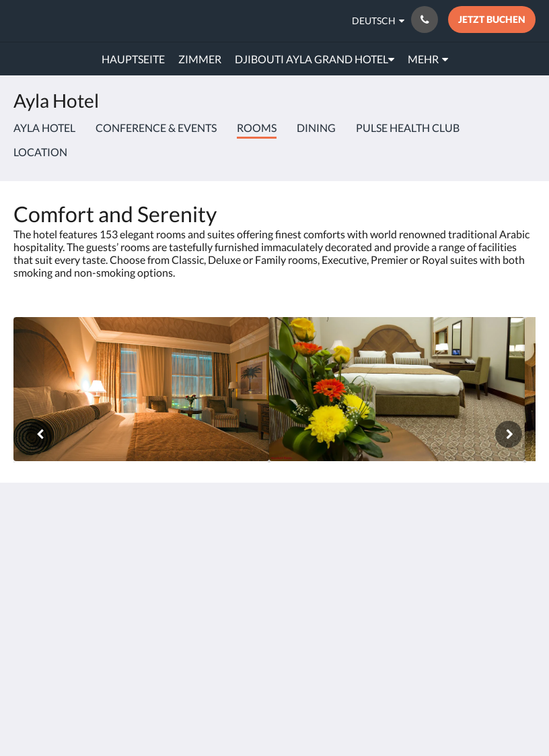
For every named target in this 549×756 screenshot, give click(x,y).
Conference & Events (156, 128)
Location (40, 152)
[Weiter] (509, 434)
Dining (316, 128)
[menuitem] (133, 59)
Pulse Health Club (408, 128)
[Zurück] (40, 434)
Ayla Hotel (44, 128)
